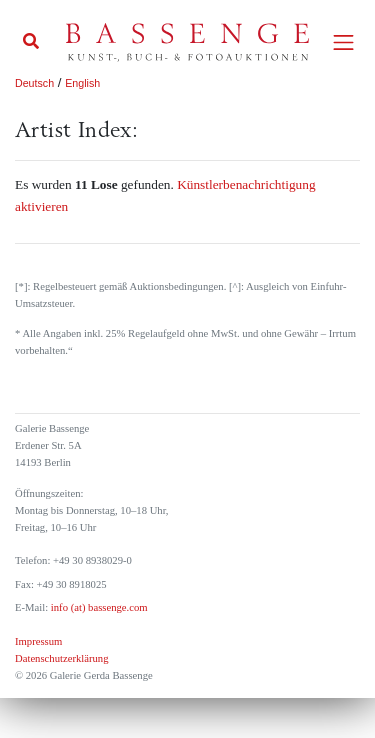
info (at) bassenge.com (97, 607)
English (82, 83)
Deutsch (34, 83)
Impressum (38, 641)
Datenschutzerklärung (62, 658)
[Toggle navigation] (343, 42)
